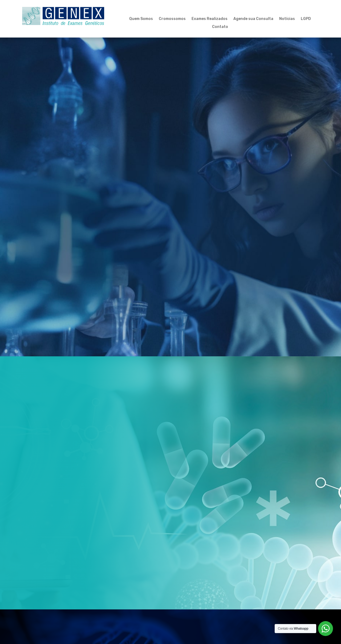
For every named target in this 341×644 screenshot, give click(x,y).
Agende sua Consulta (253, 19)
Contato (220, 27)
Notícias (287, 19)
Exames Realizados (210, 19)
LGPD (306, 19)
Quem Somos (141, 19)
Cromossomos (172, 19)
